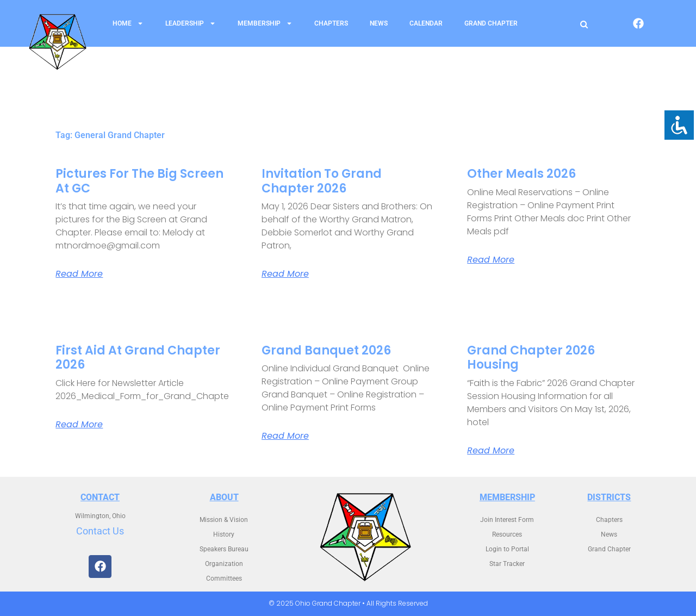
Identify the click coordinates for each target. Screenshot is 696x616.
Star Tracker (507, 564)
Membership (265, 23)
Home (128, 23)
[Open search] (584, 24)
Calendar (426, 23)
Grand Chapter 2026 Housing (531, 357)
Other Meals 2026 (521, 174)
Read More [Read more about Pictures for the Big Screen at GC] (79, 274)
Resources (507, 534)
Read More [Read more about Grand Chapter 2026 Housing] (491, 451)
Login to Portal (507, 549)
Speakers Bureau (224, 549)
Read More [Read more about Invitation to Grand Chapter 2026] (285, 274)
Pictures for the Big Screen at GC (139, 181)
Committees (224, 578)
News (379, 23)
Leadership (191, 23)
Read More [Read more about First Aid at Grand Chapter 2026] (79, 425)
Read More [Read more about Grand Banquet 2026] (285, 436)
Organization (224, 564)
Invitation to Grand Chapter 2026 (322, 181)
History (224, 534)
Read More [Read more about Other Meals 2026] (491, 260)
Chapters (331, 23)
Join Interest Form (507, 520)
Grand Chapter (491, 23)
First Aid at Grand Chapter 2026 (138, 357)
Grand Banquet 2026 (326, 350)
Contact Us (100, 531)
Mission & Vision (224, 520)
